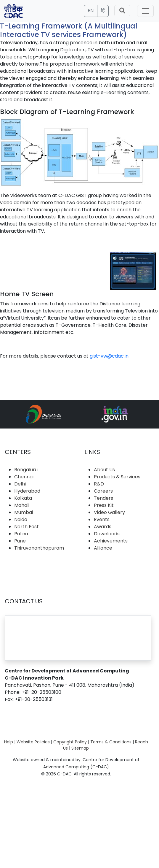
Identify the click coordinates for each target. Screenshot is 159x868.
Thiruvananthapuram (39, 548)
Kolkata (23, 498)
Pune (20, 541)
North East (27, 527)
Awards (103, 527)
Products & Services (117, 477)
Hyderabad (27, 491)
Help (9, 742)
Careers (103, 491)
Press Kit (104, 505)
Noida (21, 519)
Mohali (22, 505)
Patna (21, 534)
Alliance (103, 548)
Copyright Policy (70, 742)
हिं (103, 11)
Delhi (20, 484)
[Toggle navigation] (145, 11)
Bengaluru (26, 470)
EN (91, 11)
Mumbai (24, 512)
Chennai (24, 477)
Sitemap (80, 748)
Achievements (111, 541)
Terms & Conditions (111, 742)
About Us (104, 470)
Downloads (107, 534)
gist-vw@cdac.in (109, 356)
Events (102, 519)
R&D (99, 484)
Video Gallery (109, 512)
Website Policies (33, 742)
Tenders (103, 498)
